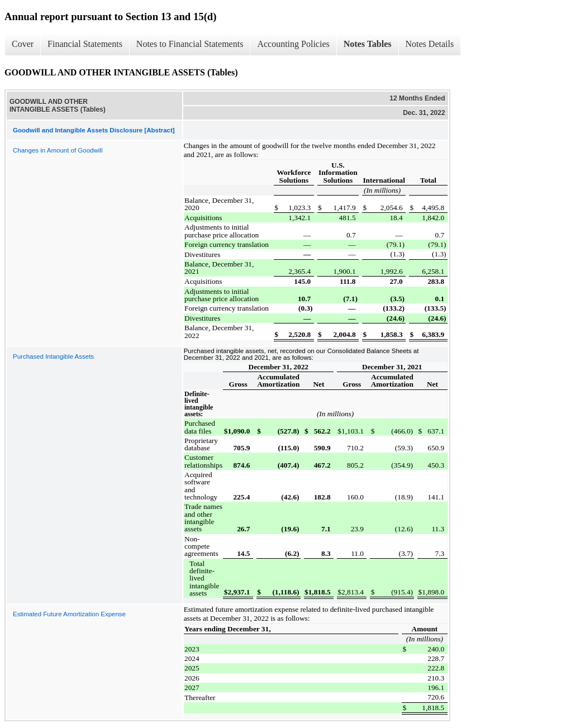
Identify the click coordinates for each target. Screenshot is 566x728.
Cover (23, 44)
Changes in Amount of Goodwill (58, 150)
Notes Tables (368, 44)
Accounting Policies (293, 44)
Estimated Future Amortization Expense (69, 614)
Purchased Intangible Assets (53, 356)
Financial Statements (85, 44)
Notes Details (430, 44)
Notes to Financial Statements (190, 44)
